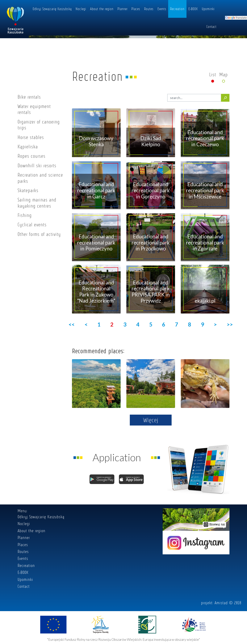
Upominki (208, 9)
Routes (149, 9)
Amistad (221, 603)
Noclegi (81, 9)
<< (72, 324)
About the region (102, 9)
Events (162, 9)
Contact (211, 27)
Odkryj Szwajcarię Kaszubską (52, 9)
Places (136, 9)
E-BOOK (193, 9)
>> (230, 324)
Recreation (177, 9)
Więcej (151, 420)
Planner (122, 9)
